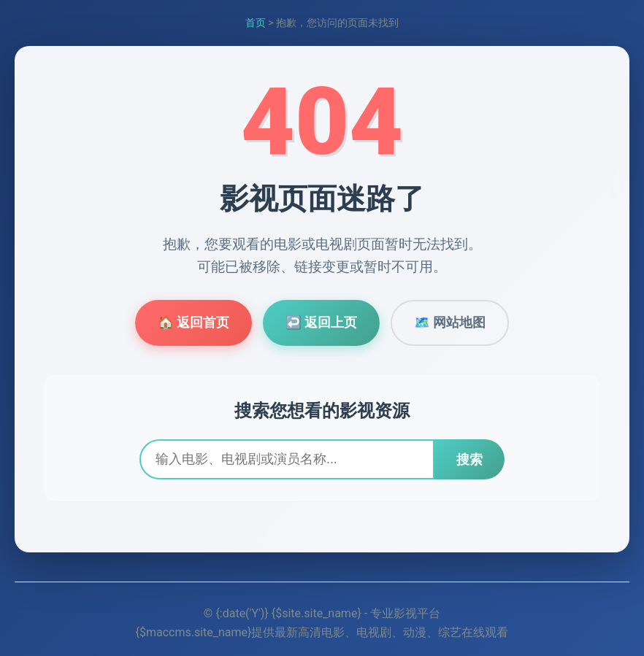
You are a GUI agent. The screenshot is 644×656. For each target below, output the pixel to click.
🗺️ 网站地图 (450, 323)
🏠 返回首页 (193, 323)
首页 (256, 23)
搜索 (469, 460)
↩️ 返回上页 (321, 323)
